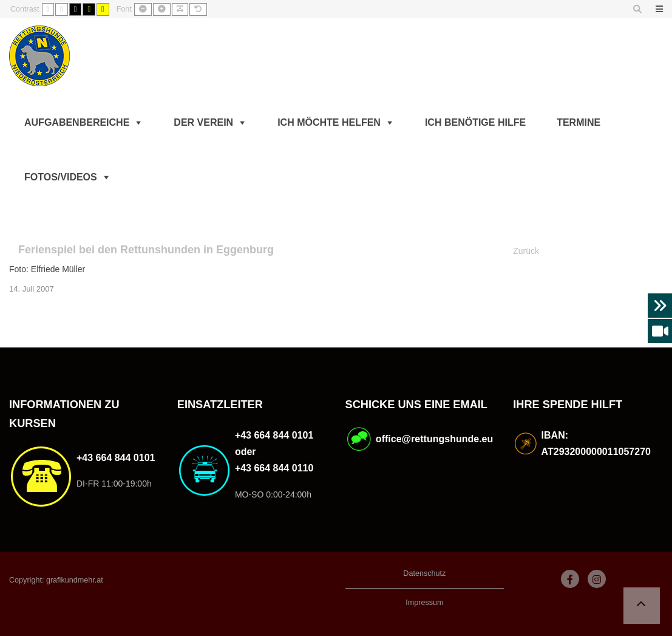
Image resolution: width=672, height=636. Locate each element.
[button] (642, 606)
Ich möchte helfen (329, 122)
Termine (579, 122)
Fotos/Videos (61, 177)
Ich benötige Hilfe (475, 122)
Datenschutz (424, 573)
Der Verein (203, 122)
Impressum (424, 603)
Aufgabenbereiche (77, 122)
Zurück (526, 251)
